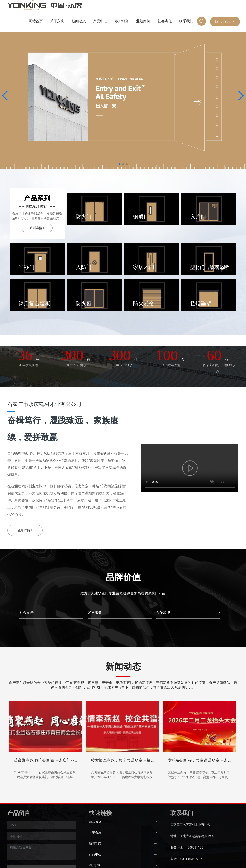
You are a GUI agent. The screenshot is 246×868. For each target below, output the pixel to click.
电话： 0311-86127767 (186, 859)
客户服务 (95, 613)
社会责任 (26, 613)
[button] (120, 164)
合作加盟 (163, 613)
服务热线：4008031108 (187, 847)
